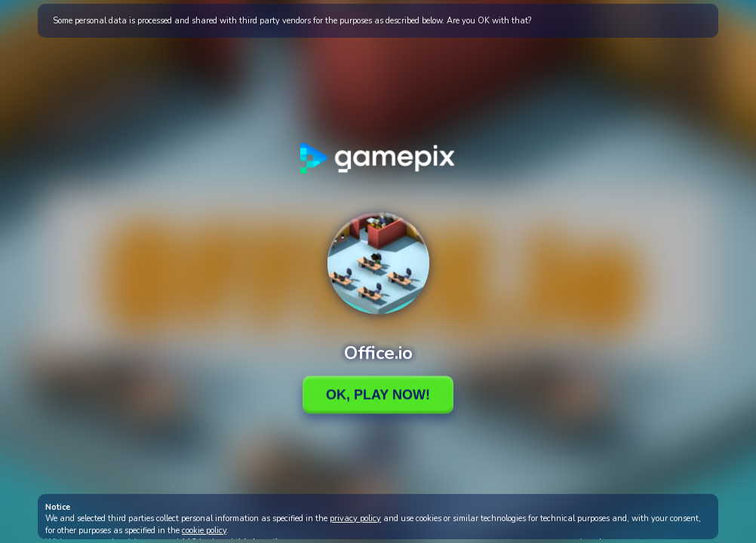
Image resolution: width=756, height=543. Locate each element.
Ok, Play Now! (378, 394)
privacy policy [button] (355, 518)
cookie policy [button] (204, 531)
